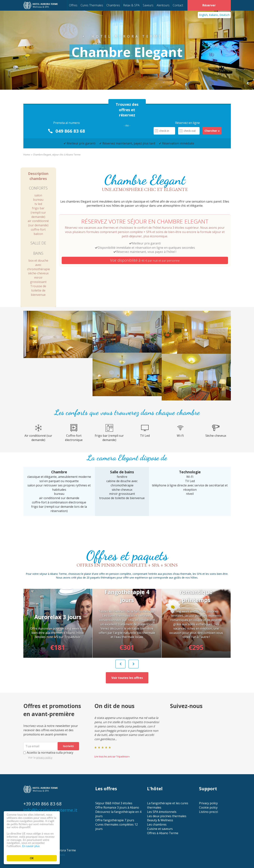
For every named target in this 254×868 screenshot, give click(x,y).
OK (32, 858)
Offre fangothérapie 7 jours (115, 820)
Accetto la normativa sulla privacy (48, 753)
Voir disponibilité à (145, 260)
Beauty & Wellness (160, 820)
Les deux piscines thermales (167, 816)
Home (27, 155)
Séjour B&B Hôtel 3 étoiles (114, 803)
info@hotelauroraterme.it (50, 810)
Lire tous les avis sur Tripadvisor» (112, 757)
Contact (178, 5)
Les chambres (157, 824)
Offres (73, 5)
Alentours (163, 5)
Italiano (213, 15)
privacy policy (44, 757)
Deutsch (224, 15)
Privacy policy (208, 803)
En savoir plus (31, 846)
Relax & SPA (131, 5)
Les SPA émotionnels (162, 812)
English (203, 15)
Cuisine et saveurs (160, 829)
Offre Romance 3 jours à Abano (117, 807)
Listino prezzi (208, 812)
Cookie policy (208, 807)
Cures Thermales (92, 5)
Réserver (209, 5)
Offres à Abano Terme (163, 833)
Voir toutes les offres (127, 678)
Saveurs (148, 5)
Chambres (113, 5)
